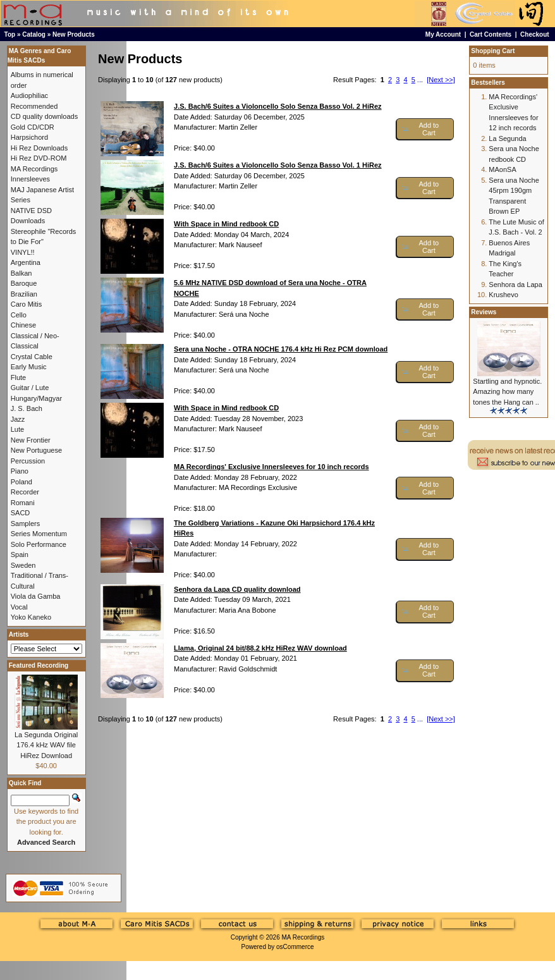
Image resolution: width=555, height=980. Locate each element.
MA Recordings (303, 937)
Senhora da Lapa (515, 285)
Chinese (23, 325)
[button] (425, 129)
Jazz (18, 419)
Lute (17, 429)
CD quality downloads (44, 116)
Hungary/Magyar (36, 398)
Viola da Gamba (36, 596)
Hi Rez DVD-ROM (39, 158)
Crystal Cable (32, 357)
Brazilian (24, 294)
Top (10, 34)
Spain (20, 554)
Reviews (484, 312)
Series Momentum (39, 534)
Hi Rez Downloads (39, 148)
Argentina (26, 262)
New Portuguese (36, 450)
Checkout (535, 34)
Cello (19, 315)
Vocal (19, 607)
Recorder (25, 492)
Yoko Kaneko (31, 617)
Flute (18, 377)
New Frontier (31, 440)
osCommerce (295, 947)
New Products (74, 34)
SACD (21, 513)
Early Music (29, 367)
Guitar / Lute (30, 388)
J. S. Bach (27, 408)
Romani (23, 503)
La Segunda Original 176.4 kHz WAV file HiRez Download (46, 745)
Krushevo (503, 295)
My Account (443, 34)
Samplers (25, 524)
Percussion (28, 461)
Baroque (24, 283)
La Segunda (507, 138)
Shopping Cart (493, 51)
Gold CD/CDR (33, 127)
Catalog (34, 34)
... (420, 80)
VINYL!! (23, 252)
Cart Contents (491, 34)
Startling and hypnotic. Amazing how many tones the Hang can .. (507, 392)
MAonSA (502, 169)
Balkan (21, 273)
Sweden (23, 565)
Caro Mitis (27, 304)
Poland (21, 482)
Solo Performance (39, 544)
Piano (20, 471)
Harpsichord (29, 137)
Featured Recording (39, 665)
